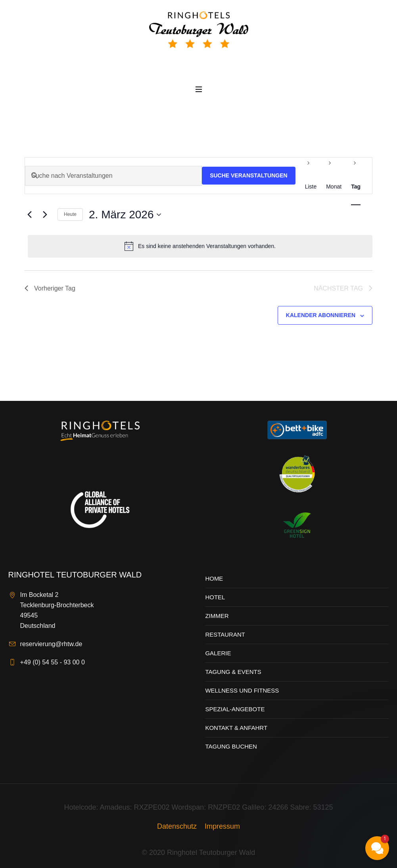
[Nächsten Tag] (45, 215)
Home (214, 578)
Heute (70, 214)
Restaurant (225, 634)
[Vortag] (29, 215)
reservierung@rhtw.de (51, 644)
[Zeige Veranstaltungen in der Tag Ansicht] (356, 187)
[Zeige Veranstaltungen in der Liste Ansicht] (311, 187)
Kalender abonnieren (321, 315)
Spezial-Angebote (235, 709)
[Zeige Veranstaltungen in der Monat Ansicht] (334, 187)
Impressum (222, 826)
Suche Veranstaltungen (249, 175)
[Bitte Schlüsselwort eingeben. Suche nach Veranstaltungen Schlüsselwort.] (113, 176)
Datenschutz (177, 826)
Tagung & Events (233, 672)
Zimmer (217, 616)
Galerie (218, 653)
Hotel (215, 597)
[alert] (200, 246)
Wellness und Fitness (242, 690)
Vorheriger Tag (50, 288)
